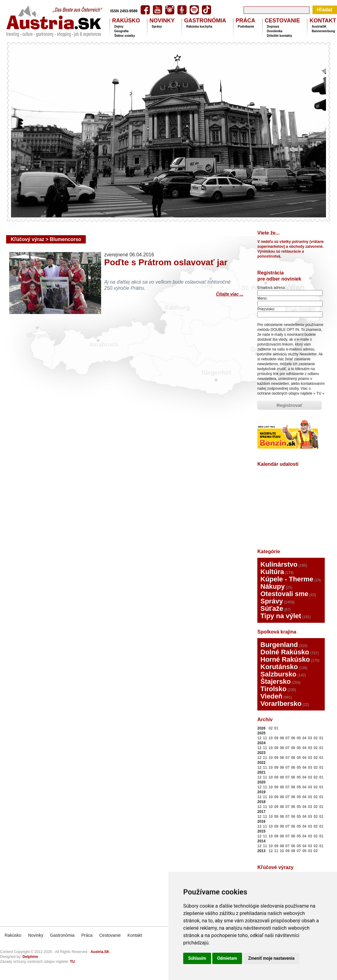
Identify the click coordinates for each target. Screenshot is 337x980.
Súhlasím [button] (197, 958)
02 (271, 728)
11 (265, 738)
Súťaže (272, 609)
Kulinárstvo (279, 564)
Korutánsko (279, 667)
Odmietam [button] (227, 958)
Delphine (30, 957)
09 (276, 738)
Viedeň (271, 696)
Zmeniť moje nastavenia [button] (271, 958)
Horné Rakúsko (285, 659)
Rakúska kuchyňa (199, 27)
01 (276, 728)
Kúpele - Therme (287, 579)
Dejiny (119, 27)
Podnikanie (246, 27)
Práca (87, 935)
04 (304, 738)
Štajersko (276, 681)
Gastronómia (62, 935)
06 (293, 738)
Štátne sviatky (125, 36)
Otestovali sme (284, 594)
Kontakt (135, 935)
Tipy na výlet (281, 616)
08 (282, 738)
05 (299, 738)
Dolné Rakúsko (285, 652)
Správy (157, 27)
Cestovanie (110, 935)
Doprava (273, 27)
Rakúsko (13, 935)
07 (288, 738)
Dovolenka (275, 31)
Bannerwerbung (323, 31)
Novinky (36, 935)
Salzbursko (278, 674)
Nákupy (273, 586)
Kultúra (272, 572)
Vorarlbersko (281, 704)
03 (310, 738)
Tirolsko (273, 689)
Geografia (121, 31)
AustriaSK (319, 27)
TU (319, 393)
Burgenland (279, 645)
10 (271, 738)
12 (259, 738)
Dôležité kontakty (279, 36)
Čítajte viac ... (230, 293)
